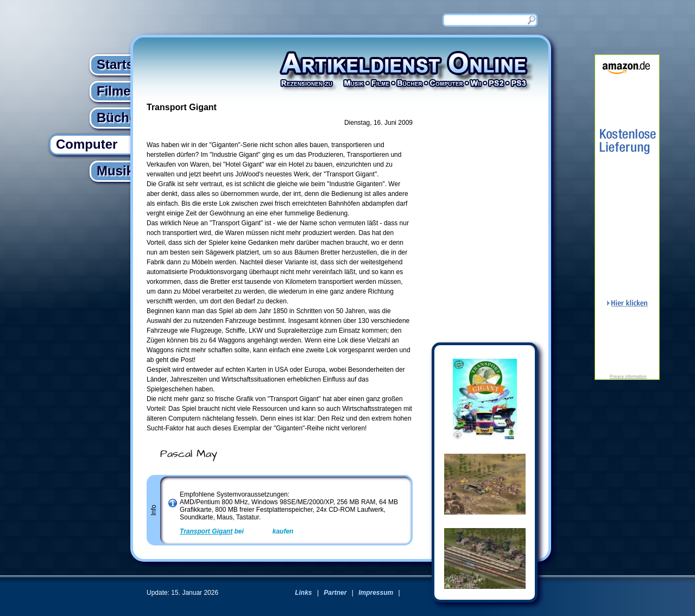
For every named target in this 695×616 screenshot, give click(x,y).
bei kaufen (236, 531)
